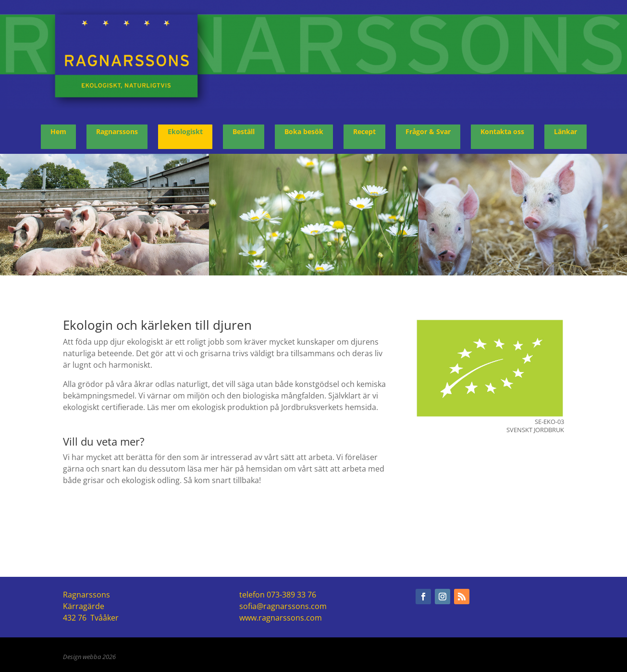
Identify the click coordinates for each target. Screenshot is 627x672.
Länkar (566, 131)
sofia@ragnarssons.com (283, 606)
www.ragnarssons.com (281, 618)
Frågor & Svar (428, 131)
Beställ (244, 131)
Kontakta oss (502, 131)
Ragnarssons (117, 131)
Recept (364, 131)
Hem (58, 131)
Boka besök (304, 131)
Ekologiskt (185, 131)
